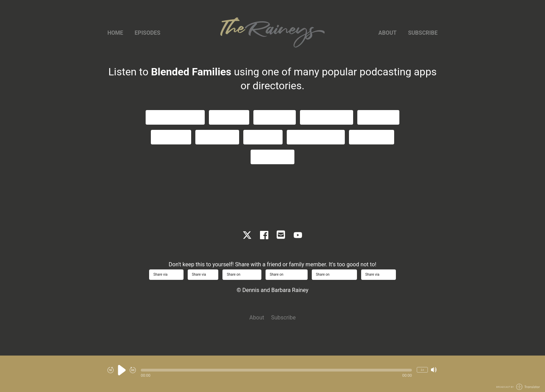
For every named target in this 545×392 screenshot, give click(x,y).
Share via (166, 274)
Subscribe (423, 33)
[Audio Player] (272, 374)
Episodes (147, 33)
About (388, 33)
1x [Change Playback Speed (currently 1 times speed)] (422, 370)
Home (115, 33)
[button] (276, 370)
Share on (242, 274)
